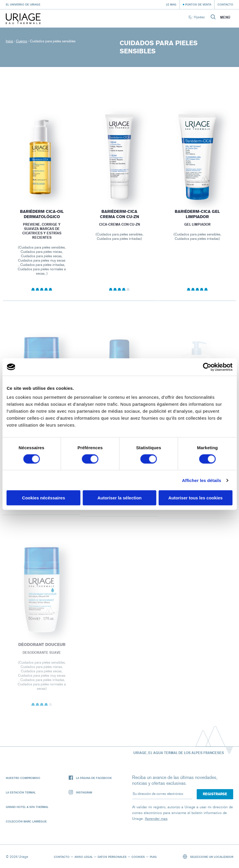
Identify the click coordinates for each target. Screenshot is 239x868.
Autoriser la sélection (119, 498)
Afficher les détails (201, 480)
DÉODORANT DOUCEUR (42, 647)
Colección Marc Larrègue (26, 821)
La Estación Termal (21, 792)
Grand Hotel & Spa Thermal (27, 807)
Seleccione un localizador (208, 857)
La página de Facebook (90, 778)
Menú (225, 17)
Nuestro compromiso (23, 778)
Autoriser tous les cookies (196, 498)
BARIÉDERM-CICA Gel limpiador (197, 214)
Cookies (138, 857)
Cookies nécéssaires (43, 498)
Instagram (80, 792)
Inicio (10, 41)
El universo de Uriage (23, 4)
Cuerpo (22, 41)
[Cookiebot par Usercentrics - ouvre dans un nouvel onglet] (207, 367)
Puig (153, 857)
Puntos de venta (198, 4)
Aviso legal (84, 857)
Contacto (225, 4)
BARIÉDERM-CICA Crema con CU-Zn (119, 214)
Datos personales (112, 857)
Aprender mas (156, 819)
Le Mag (171, 4)
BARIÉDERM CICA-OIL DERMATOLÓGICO (42, 214)
